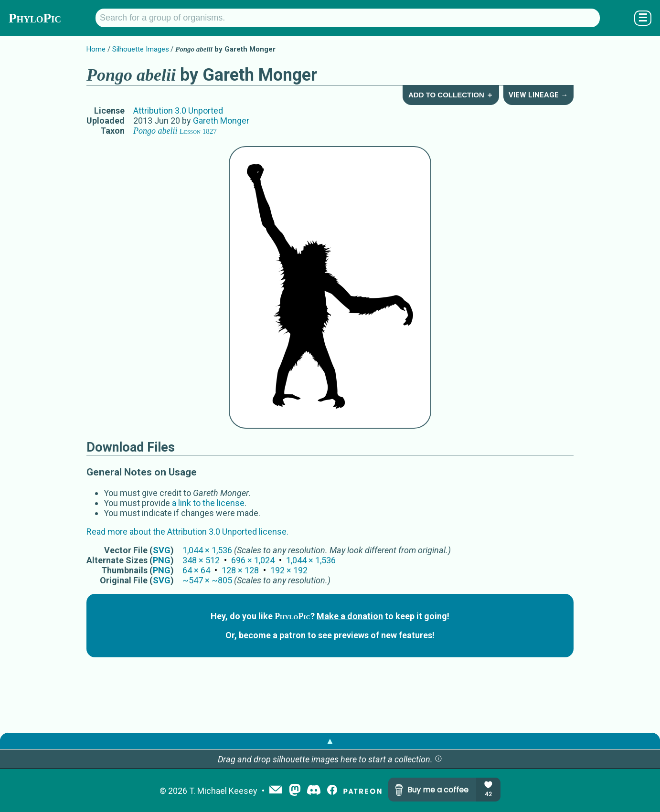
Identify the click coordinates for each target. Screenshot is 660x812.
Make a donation (350, 616)
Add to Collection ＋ (451, 95)
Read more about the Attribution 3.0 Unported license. (187, 532)
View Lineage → (538, 95)
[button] (438, 759)
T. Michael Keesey (223, 791)
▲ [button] (330, 741)
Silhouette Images (141, 49)
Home (96, 49)
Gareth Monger (221, 121)
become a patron (272, 635)
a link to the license (208, 503)
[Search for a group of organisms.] (348, 18)
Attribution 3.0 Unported (178, 111)
